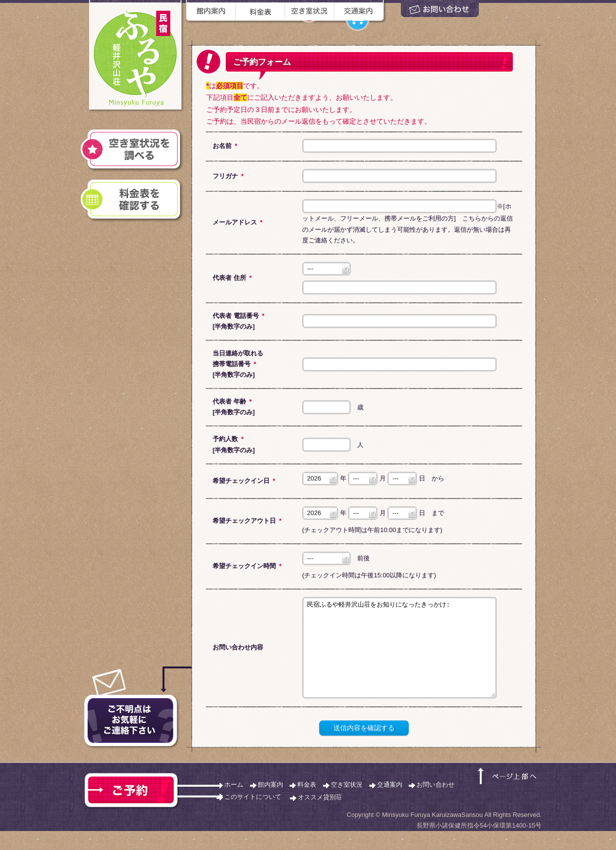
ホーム (234, 804)
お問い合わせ (435, 804)
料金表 (307, 804)
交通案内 (390, 804)
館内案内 (271, 804)
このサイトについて (253, 816)
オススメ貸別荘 (320, 816)
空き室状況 (347, 804)
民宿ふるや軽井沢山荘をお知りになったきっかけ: (399, 657)
